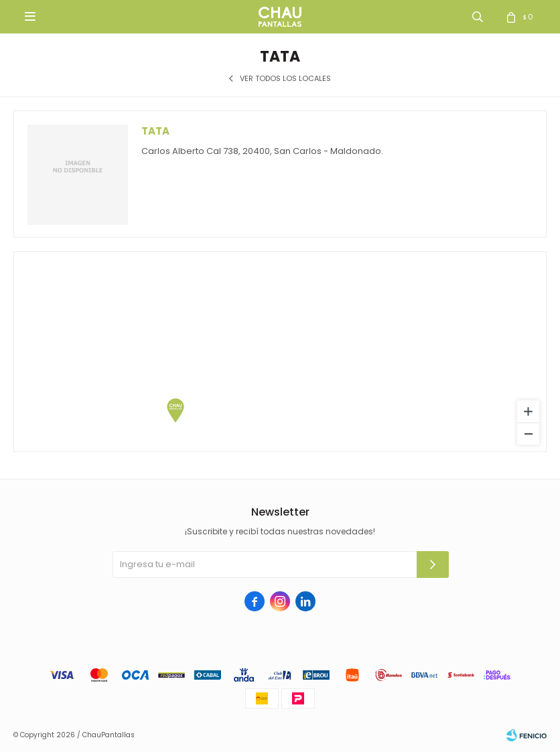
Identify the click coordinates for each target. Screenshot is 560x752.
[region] (280, 352)
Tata (155, 131)
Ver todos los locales (285, 79)
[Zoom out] (528, 434)
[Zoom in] (528, 411)
